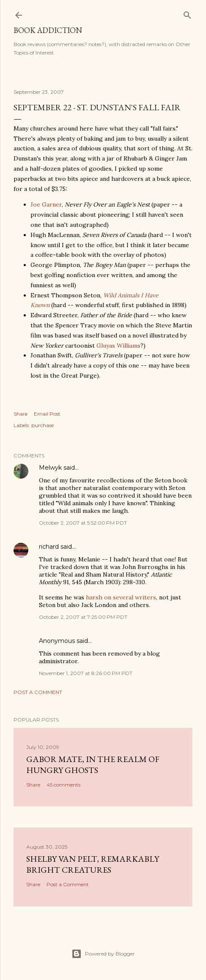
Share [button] (21, 414)
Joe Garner (46, 204)
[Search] (187, 13)
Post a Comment (38, 692)
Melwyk (50, 468)
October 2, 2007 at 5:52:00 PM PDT (83, 523)
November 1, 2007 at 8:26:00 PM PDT (86, 673)
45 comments (63, 785)
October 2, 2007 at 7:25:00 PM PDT (83, 617)
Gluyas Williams (118, 346)
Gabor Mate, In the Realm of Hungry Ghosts (93, 765)
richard (49, 547)
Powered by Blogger (103, 954)
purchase (43, 425)
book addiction (48, 30)
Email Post (47, 414)
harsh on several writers (121, 597)
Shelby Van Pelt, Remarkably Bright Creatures (93, 864)
